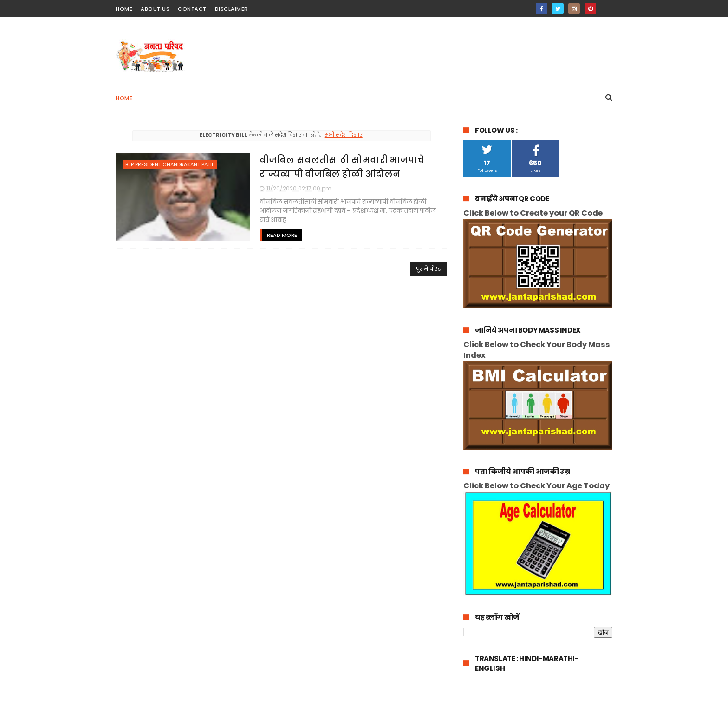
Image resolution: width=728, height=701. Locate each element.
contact (192, 9)
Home (124, 98)
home (124, 9)
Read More (282, 235)
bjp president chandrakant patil (170, 164)
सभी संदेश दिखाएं (344, 135)
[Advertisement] (443, 52)
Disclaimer (231, 9)
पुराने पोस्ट (429, 269)
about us (155, 9)
